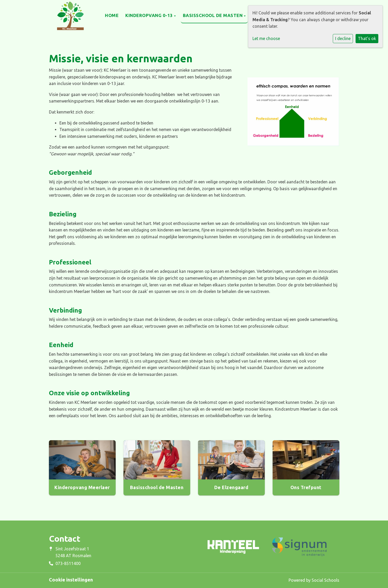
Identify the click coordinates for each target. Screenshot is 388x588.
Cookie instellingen (71, 580)
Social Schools (325, 580)
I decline (343, 38)
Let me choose (266, 38)
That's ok (367, 38)
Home (112, 15)
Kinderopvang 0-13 (150, 15)
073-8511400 (68, 563)
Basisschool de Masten (213, 15)
